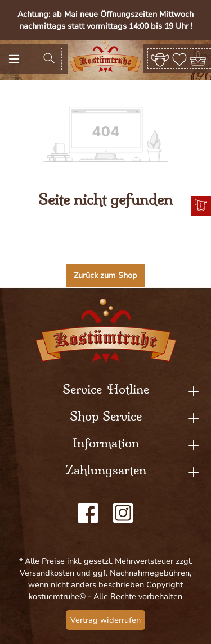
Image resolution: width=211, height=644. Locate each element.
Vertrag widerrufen (105, 620)
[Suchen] (49, 59)
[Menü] (14, 59)
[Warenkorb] (199, 59)
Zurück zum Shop (105, 275)
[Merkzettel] (179, 58)
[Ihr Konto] (160, 58)
